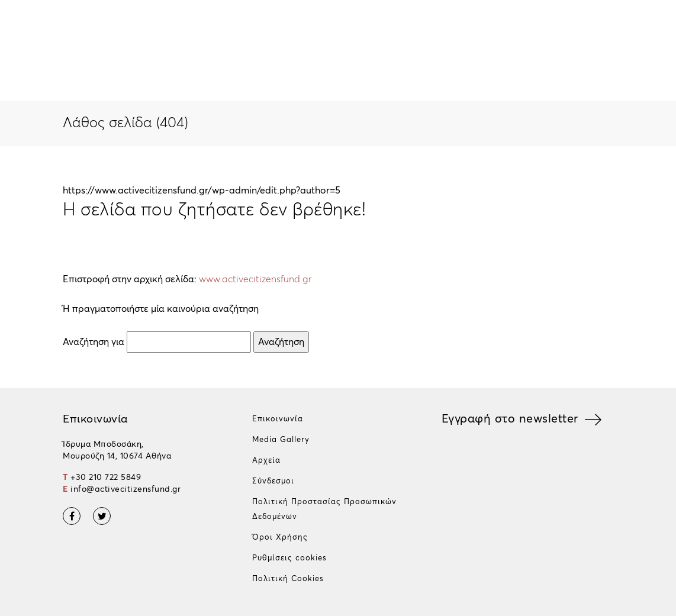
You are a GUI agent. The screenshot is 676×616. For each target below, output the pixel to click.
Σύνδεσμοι (273, 481)
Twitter (102, 516)
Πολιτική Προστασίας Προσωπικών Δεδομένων (324, 509)
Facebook (72, 516)
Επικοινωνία (278, 419)
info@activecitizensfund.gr (125, 489)
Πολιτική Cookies (288, 579)
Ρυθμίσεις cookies (289, 558)
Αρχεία (266, 461)
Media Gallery (281, 440)
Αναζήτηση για (94, 342)
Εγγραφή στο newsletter (510, 419)
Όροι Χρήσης (280, 538)
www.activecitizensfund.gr (255, 279)
